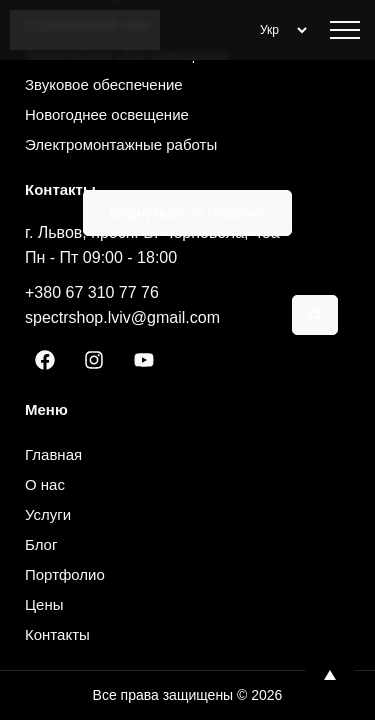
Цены (44, 604)
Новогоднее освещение (107, 114)
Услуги (48, 514)
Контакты (57, 634)
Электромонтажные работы (121, 144)
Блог (41, 544)
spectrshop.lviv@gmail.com (122, 317)
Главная (53, 454)
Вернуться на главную (187, 212)
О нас (45, 484)
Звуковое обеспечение (104, 84)
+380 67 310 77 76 (92, 292)
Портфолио (65, 574)
